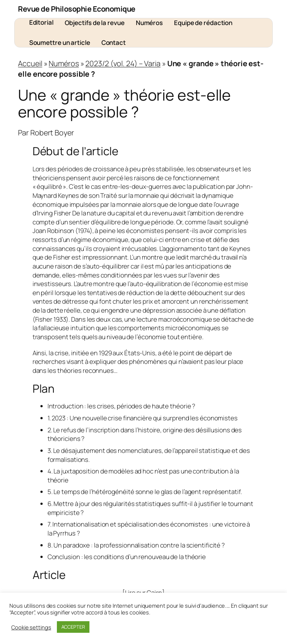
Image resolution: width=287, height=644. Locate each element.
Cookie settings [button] (31, 627)
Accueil (30, 63)
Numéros (64, 63)
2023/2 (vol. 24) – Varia (123, 63)
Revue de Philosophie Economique (77, 9)
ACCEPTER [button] (73, 627)
